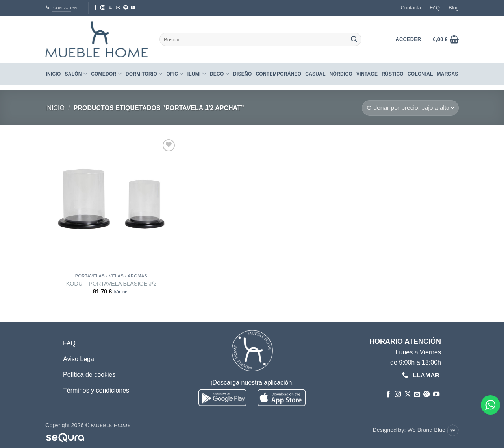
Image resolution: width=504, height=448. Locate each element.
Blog (454, 8)
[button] (446, 39)
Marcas (448, 74)
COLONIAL (420, 74)
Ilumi (197, 74)
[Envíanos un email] (118, 8)
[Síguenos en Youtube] (133, 8)
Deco (220, 74)
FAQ (435, 8)
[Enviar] (354, 39)
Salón (76, 74)
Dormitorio (144, 74)
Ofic (175, 74)
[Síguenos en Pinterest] (126, 8)
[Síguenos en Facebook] (95, 8)
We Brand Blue (433, 430)
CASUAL (315, 74)
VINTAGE (367, 74)
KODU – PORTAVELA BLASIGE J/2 (111, 284)
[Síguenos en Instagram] (103, 8)
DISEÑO (242, 74)
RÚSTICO (393, 74)
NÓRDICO (341, 74)
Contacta (411, 8)
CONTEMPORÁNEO (278, 74)
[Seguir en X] (110, 8)
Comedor (106, 74)
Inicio (53, 74)
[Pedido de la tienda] (410, 108)
